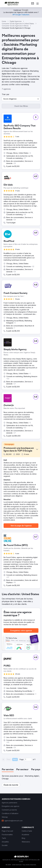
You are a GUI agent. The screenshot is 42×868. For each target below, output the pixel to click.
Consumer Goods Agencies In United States (18, 24)
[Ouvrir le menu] (38, 4)
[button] (21, 99)
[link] (33, 4)
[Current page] (28, 759)
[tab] (8, 770)
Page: (22, 759)
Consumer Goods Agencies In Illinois (15, 26)
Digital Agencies (16, 21)
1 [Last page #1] (35, 759)
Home (4, 21)
